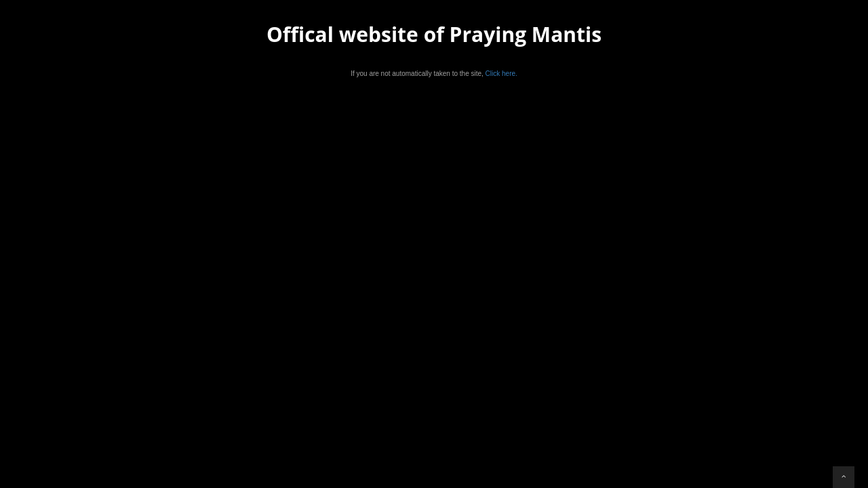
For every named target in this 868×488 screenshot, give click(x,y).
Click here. (501, 74)
